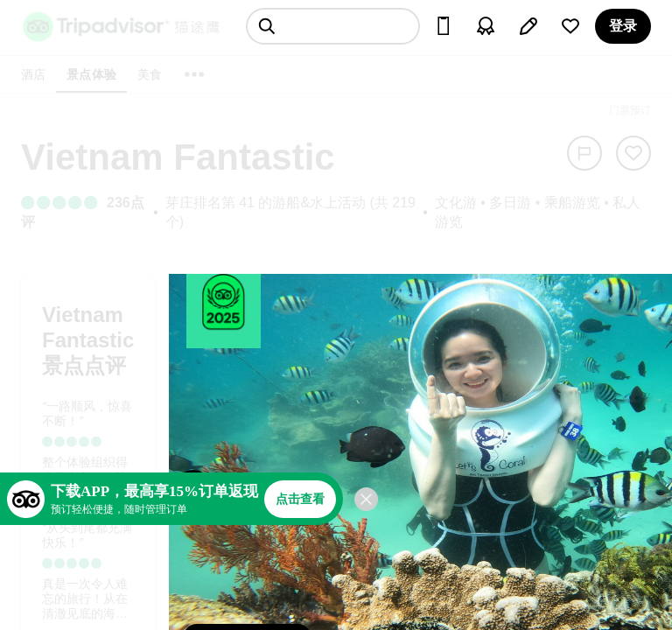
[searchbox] (333, 26)
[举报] (584, 153)
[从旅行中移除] (633, 153)
